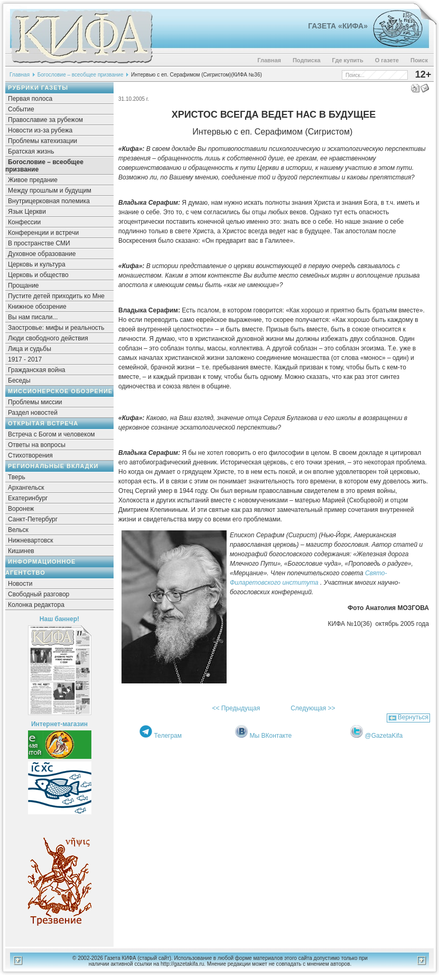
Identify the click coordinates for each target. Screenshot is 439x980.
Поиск (419, 60)
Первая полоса (30, 99)
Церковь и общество (38, 275)
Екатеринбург (28, 498)
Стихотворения (30, 455)
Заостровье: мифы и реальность (56, 328)
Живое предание (33, 180)
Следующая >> (313, 708)
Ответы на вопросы (37, 445)
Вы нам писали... (33, 317)
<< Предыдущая (236, 708)
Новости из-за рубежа (40, 130)
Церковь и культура (37, 264)
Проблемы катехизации (43, 141)
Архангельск (26, 488)
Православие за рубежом (45, 120)
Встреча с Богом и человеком (52, 434)
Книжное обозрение (37, 307)
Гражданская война (36, 370)
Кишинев (21, 551)
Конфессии (24, 222)
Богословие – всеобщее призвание (81, 75)
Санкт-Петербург (33, 519)
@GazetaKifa (384, 736)
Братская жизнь (31, 151)
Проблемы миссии (35, 402)
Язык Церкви (27, 212)
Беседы (19, 380)
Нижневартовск (31, 540)
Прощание (24, 286)
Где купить (348, 60)
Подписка (307, 60)
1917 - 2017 (25, 359)
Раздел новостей (33, 413)
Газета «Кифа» (338, 26)
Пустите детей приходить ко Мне (56, 296)
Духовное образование (42, 254)
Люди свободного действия (48, 338)
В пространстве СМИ (39, 243)
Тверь (17, 477)
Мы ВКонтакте (271, 736)
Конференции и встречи (43, 233)
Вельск (18, 530)
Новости (20, 584)
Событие (21, 109)
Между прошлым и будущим (50, 191)
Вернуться (413, 717)
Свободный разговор (39, 594)
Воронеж (21, 509)
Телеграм (168, 736)
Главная (269, 60)
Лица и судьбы (30, 349)
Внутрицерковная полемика (49, 201)
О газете (387, 60)
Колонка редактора (36, 605)
